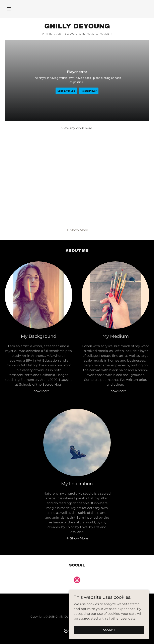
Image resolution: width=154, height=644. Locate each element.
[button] (9, 9)
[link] (77, 27)
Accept (109, 630)
